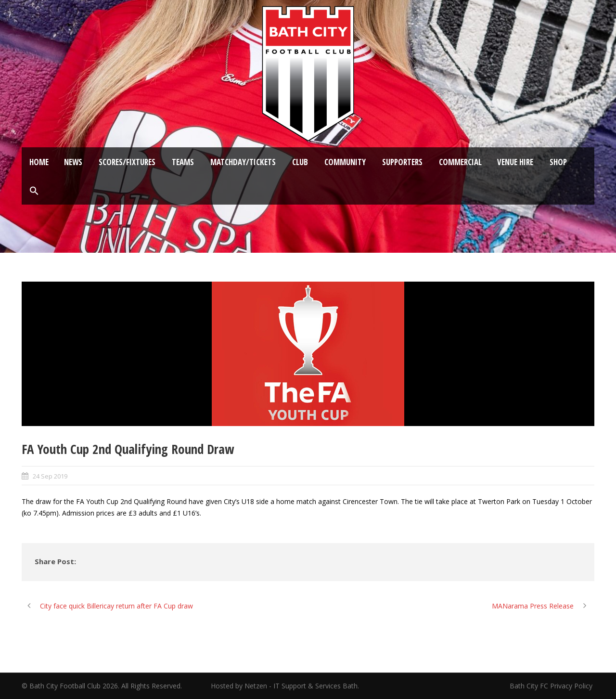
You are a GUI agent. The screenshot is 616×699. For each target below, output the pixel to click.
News (73, 162)
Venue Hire (515, 162)
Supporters (402, 162)
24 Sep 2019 (50, 476)
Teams (183, 162)
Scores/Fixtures (127, 162)
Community (345, 162)
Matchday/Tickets (243, 162)
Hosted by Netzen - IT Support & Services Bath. (285, 686)
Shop (558, 162)
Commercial (460, 162)
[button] (34, 191)
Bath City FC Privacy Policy (552, 686)
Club (300, 162)
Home (39, 162)
